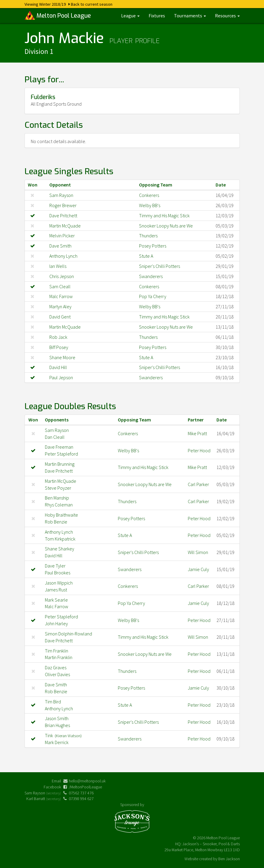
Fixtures (157, 16)
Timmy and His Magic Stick (164, 216)
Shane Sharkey (59, 549)
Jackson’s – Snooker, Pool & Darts (211, 844)
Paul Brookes (58, 573)
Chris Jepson (62, 276)
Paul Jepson (61, 377)
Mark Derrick (57, 742)
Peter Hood (199, 450)
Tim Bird (53, 702)
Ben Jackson (229, 859)
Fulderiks (43, 97)
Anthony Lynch (63, 256)
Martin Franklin (59, 657)
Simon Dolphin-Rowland (68, 634)
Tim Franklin (57, 651)
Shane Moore (62, 357)
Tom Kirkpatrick (60, 539)
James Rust (56, 590)
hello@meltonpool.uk (87, 781)
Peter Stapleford (61, 454)
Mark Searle (56, 600)
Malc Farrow (61, 296)
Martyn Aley (60, 306)
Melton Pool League (58, 15)
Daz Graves (56, 667)
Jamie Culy (198, 569)
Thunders (148, 236)
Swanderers (151, 276)
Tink (63, 735)
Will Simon (198, 552)
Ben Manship (57, 498)
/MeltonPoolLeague (85, 787)
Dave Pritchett (63, 216)
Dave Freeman (59, 447)
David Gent (60, 317)
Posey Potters (153, 246)
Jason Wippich (59, 583)
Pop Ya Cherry (153, 296)
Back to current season (92, 4)
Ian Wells (58, 266)
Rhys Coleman (59, 505)
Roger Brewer (63, 205)
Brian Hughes (57, 725)
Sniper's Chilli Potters (160, 266)
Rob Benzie (56, 522)
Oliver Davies (57, 674)
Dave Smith (60, 246)
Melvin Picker (62, 236)
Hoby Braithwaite (61, 515)
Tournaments (190, 16)
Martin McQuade (65, 226)
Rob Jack (58, 337)
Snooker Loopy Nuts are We (166, 226)
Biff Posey (59, 347)
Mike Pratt (197, 433)
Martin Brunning (60, 464)
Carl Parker (198, 484)
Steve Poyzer (58, 488)
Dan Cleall (55, 437)
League (130, 16)
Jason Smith (57, 718)
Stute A (146, 256)
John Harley (56, 623)
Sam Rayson (61, 195)
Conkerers (149, 195)
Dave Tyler (55, 566)
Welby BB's (150, 205)
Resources (227, 16)
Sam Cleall (60, 286)
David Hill (58, 367)
